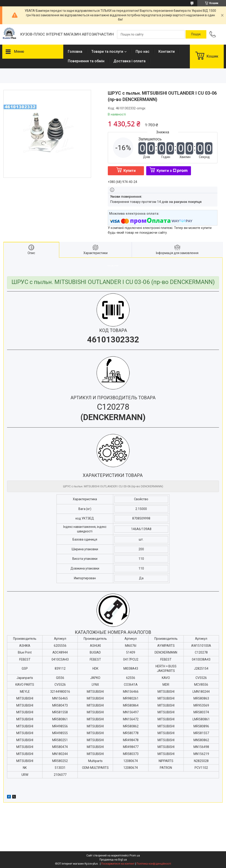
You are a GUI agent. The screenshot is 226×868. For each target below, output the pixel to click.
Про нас (142, 52)
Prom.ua (135, 856)
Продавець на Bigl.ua (113, 860)
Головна (75, 52)
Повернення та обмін (86, 61)
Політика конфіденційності (154, 864)
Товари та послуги (107, 52)
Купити (129, 171)
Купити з (172, 171)
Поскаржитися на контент (118, 864)
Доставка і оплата (129, 61)
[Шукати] (196, 34)
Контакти (167, 52)
